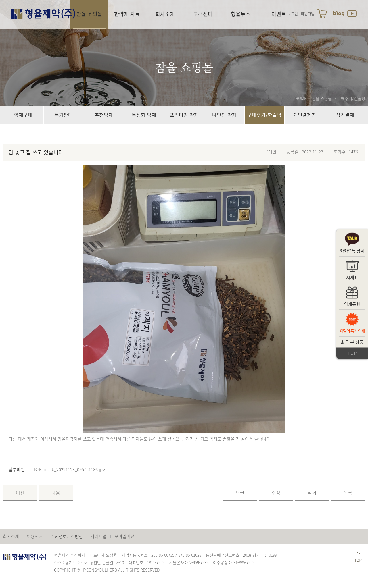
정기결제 (345, 115)
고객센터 (203, 14)
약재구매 (23, 115)
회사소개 (165, 14)
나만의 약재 (224, 115)
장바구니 (322, 14)
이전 (20, 493)
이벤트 (279, 14)
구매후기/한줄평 (264, 115)
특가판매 (64, 115)
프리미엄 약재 (184, 115)
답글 (240, 493)
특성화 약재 (144, 115)
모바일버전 (124, 536)
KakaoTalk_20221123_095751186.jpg (70, 470)
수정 (276, 493)
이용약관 (35, 536)
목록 (348, 493)
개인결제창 (305, 115)
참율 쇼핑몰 (89, 14)
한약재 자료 (127, 14)
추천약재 (104, 115)
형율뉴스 (241, 14)
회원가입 (308, 13)
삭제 (312, 493)
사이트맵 (99, 536)
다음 (56, 493)
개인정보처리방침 (67, 536)
